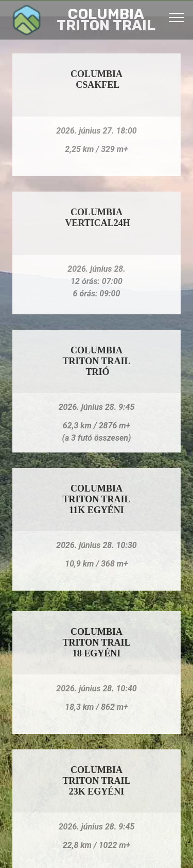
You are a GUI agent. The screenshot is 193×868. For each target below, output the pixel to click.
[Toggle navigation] (177, 17)
